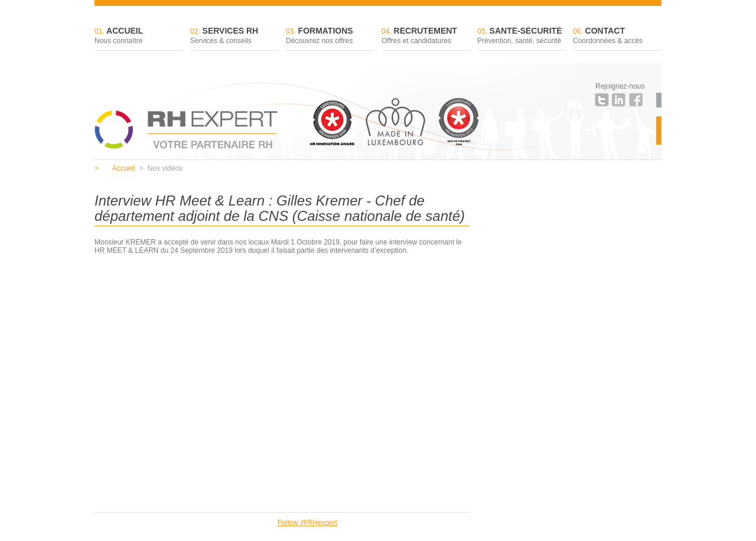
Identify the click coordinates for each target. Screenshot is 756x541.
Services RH (234, 36)
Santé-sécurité (522, 36)
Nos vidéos (161, 168)
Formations (330, 36)
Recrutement (426, 36)
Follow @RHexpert (307, 523)
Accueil (139, 36)
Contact (617, 36)
